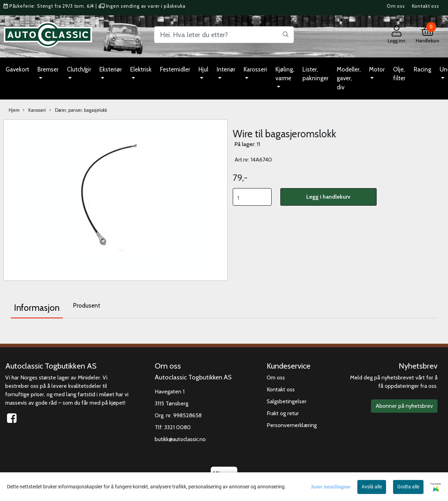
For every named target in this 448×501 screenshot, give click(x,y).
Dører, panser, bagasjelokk (78, 110)
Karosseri (255, 69)
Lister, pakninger (315, 74)
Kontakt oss (426, 6)
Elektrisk (141, 69)
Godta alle (408, 487)
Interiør (226, 69)
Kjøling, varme (285, 74)
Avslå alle (372, 487)
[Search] (224, 35)
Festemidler (175, 69)
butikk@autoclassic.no (180, 439)
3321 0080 (177, 427)
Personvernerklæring (292, 425)
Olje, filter (399, 74)
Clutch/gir (79, 69)
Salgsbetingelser (287, 401)
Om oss (396, 6)
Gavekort (17, 69)
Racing (422, 69)
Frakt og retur (283, 413)
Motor (377, 69)
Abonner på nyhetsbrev (404, 406)
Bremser (48, 69)
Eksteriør (111, 69)
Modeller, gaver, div (349, 78)
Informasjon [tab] (37, 308)
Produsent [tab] (87, 306)
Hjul (203, 69)
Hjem (14, 110)
